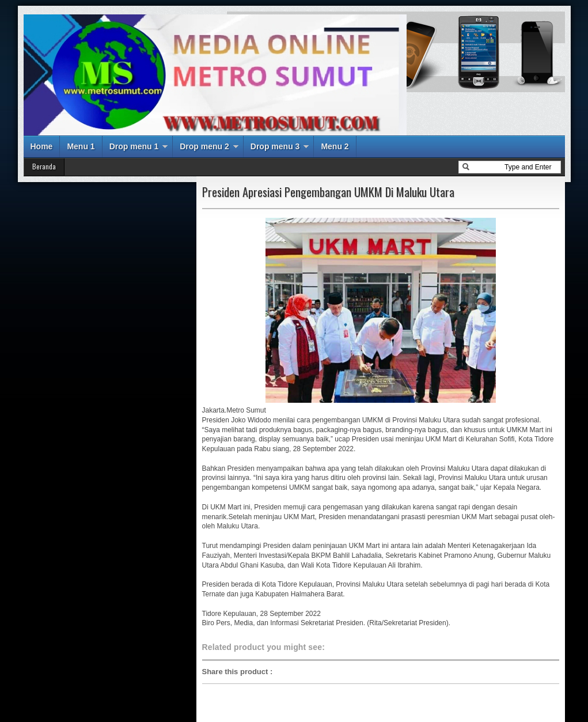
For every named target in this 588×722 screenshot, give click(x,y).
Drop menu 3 (275, 146)
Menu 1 (81, 146)
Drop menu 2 (204, 146)
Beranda (44, 166)
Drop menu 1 (134, 146)
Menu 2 (335, 146)
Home (42, 146)
